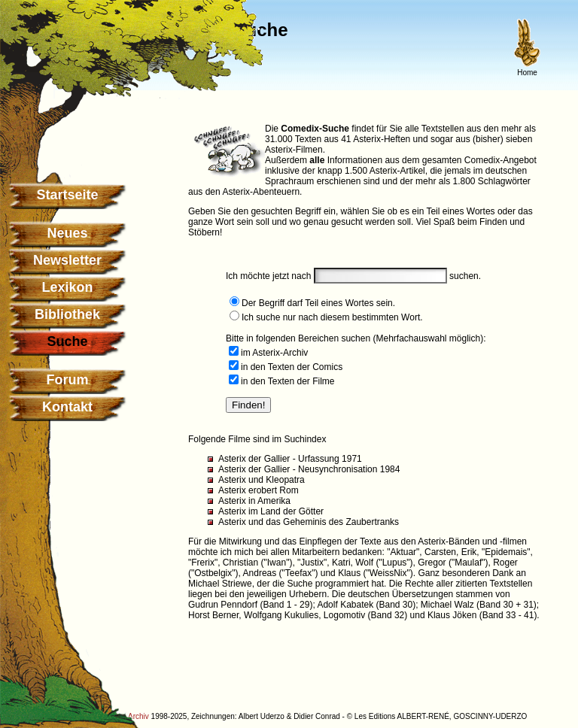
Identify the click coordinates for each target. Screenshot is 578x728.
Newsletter (67, 260)
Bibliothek (67, 314)
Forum (68, 380)
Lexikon (67, 287)
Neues (67, 233)
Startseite (67, 195)
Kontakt (67, 407)
